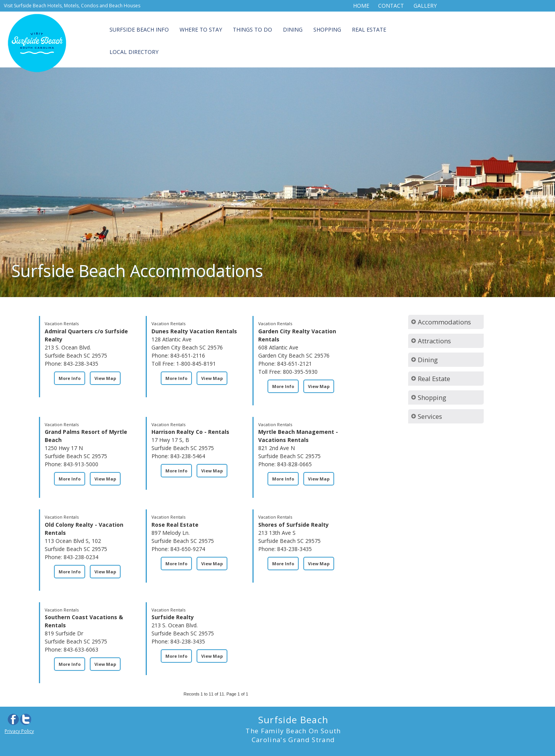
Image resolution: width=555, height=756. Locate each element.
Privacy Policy (19, 731)
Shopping (327, 29)
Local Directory (134, 52)
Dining (293, 29)
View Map (105, 378)
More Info (70, 378)
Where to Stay (201, 29)
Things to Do (252, 29)
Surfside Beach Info (139, 29)
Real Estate (369, 29)
